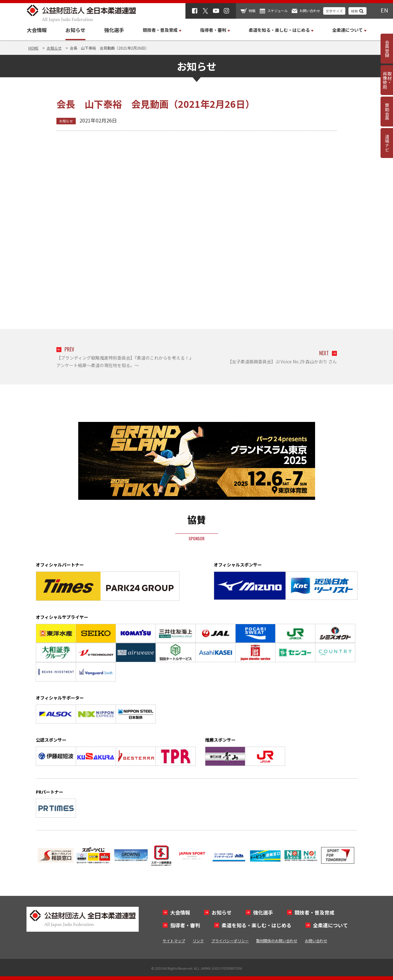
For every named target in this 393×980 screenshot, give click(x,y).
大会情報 (37, 30)
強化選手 (114, 30)
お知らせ (75, 30)
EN (384, 10)
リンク (198, 941)
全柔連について (330, 925)
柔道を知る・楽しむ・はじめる (256, 925)
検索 (354, 11)
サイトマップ (174, 941)
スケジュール (278, 11)
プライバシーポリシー (230, 941)
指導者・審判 (185, 925)
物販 (252, 11)
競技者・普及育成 (314, 912)
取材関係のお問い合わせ (277, 941)
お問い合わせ (310, 11)
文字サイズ (334, 11)
